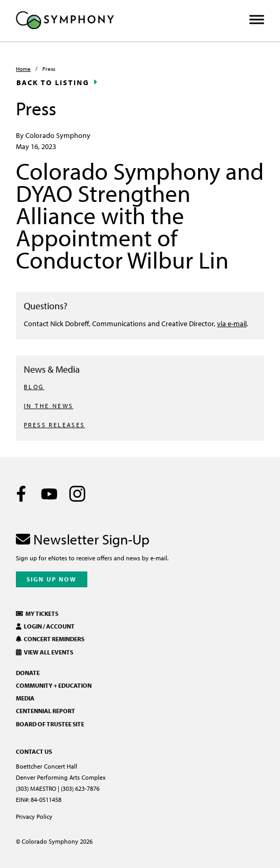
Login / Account (45, 626)
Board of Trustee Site (50, 724)
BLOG (34, 387)
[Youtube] (49, 494)
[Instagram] (77, 494)
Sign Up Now (52, 579)
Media (25, 698)
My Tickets (37, 613)
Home (23, 69)
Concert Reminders (50, 639)
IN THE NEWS (48, 406)
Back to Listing (53, 82)
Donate (28, 673)
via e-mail (232, 323)
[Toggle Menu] (257, 20)
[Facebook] (21, 494)
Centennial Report (46, 711)
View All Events (44, 652)
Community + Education (54, 685)
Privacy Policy (34, 816)
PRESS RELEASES (55, 425)
